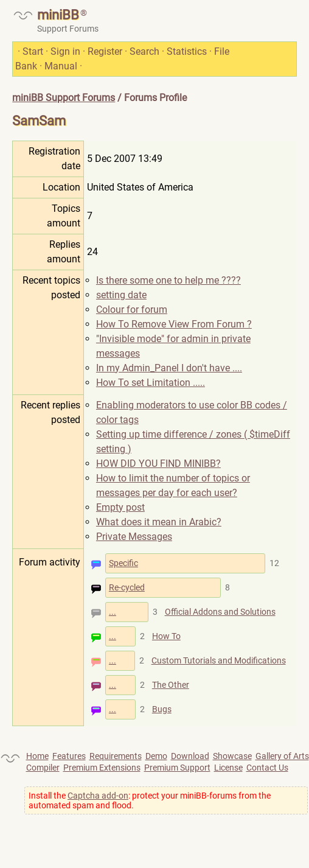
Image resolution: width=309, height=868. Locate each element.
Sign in (65, 51)
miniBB (58, 15)
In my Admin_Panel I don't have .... (169, 368)
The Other (171, 685)
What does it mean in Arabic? (159, 522)
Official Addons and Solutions (220, 612)
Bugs (162, 709)
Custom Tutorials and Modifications (219, 660)
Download (190, 756)
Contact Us (267, 768)
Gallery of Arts (282, 756)
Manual (61, 66)
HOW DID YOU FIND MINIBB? (158, 464)
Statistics (187, 51)
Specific (123, 563)
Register (105, 51)
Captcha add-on (98, 796)
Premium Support (177, 768)
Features (69, 756)
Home (37, 756)
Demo (156, 756)
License (228, 768)
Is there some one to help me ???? (168, 280)
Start (33, 51)
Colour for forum (132, 310)
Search (144, 51)
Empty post (120, 507)
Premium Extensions (102, 768)
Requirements (116, 756)
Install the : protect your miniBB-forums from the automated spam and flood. (150, 800)
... (113, 612)
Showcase (232, 756)
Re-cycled (127, 587)
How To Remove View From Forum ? (174, 324)
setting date (121, 295)
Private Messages (134, 537)
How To (166, 636)
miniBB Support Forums (64, 98)
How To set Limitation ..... (151, 383)
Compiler (43, 768)
